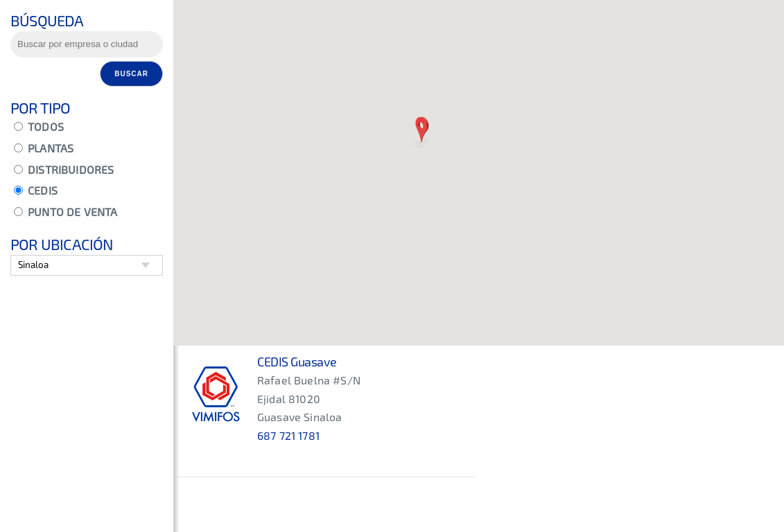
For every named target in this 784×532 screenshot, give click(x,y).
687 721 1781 (288, 435)
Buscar (131, 74)
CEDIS (36, 190)
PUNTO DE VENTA (66, 212)
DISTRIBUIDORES (64, 169)
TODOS (39, 126)
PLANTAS (44, 148)
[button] (421, 131)
